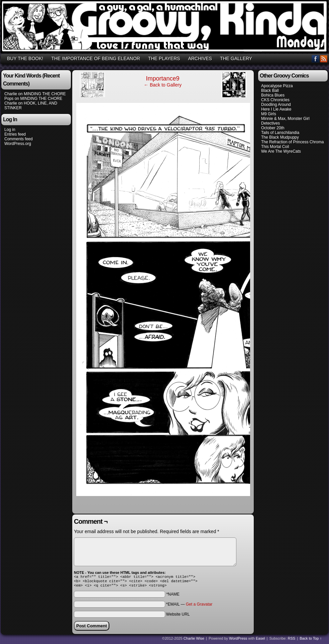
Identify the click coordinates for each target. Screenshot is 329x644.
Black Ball (270, 91)
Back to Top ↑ (311, 640)
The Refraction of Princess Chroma (292, 142)
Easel (260, 640)
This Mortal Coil (275, 147)
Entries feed (15, 134)
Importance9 (162, 78)
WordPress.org (18, 144)
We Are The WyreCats (281, 151)
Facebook (315, 59)
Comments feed (19, 139)
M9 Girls (269, 114)
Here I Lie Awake (276, 109)
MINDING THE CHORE (45, 94)
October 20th (273, 128)
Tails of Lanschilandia (280, 133)
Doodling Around (276, 105)
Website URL (178, 616)
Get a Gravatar (199, 606)
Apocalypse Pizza (277, 86)
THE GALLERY (236, 58)
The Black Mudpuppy (280, 137)
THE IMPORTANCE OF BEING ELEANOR (96, 58)
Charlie (11, 94)
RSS (324, 59)
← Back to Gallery (163, 85)
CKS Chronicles (275, 100)
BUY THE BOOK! (25, 58)
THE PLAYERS (164, 58)
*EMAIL (189, 606)
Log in (10, 130)
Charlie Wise (194, 640)
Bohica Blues (273, 95)
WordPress (238, 640)
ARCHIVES (200, 58)
